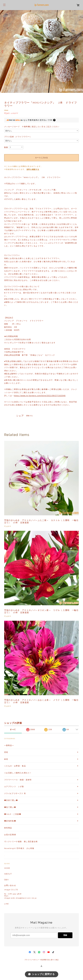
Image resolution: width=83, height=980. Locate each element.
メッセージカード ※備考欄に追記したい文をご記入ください (32, 127)
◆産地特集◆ (10, 821)
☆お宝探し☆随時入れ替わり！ (18, 773)
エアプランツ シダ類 (14, 787)
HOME (7, 868)
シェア (20, 416)
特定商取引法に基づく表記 (49, 960)
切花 (6, 752)
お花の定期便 (10, 835)
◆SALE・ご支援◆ (13, 814)
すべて (13, 730)
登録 (65, 935)
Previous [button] (3, 52)
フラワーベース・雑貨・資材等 (18, 780)
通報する (30, 416)
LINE (7, 904)
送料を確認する (33, 169)
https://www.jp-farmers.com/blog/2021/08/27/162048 (40, 396)
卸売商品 (8, 828)
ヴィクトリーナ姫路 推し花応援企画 (21, 842)
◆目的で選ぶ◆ (11, 800)
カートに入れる (41, 158)
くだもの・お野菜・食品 (15, 766)
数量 (6, 147)
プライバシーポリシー (32, 960)
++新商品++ (9, 745)
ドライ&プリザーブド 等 (15, 793)
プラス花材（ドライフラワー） (18, 137)
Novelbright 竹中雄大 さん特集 (19, 848)
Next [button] (80, 52)
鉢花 (6, 759)
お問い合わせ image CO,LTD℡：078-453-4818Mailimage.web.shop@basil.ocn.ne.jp (20, 892)
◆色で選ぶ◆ (10, 807)
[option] (41, 51)
